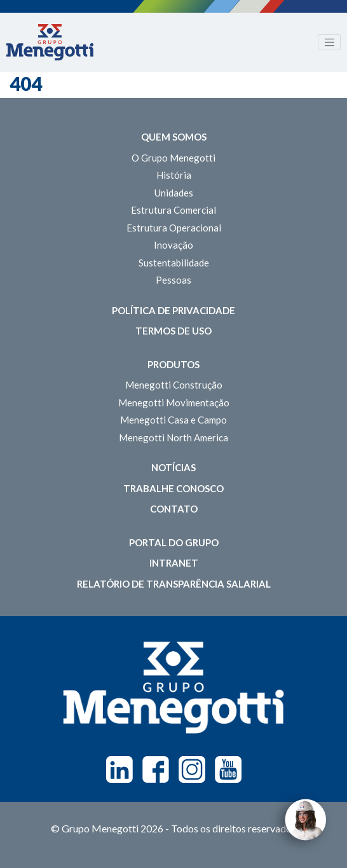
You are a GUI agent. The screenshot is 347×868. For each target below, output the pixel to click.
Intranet (174, 563)
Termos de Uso (173, 331)
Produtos (173, 364)
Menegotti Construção (174, 385)
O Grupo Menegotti (173, 158)
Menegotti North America (173, 437)
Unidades (174, 193)
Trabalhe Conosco (173, 488)
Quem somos (174, 137)
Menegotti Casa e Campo (173, 420)
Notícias (173, 467)
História (174, 175)
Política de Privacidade (173, 310)
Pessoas (173, 280)
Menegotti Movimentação (174, 403)
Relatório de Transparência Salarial (174, 584)
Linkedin (119, 769)
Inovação (173, 245)
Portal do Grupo (174, 542)
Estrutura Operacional (174, 228)
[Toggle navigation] (329, 43)
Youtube (228, 769)
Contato (174, 509)
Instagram (192, 769)
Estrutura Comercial (173, 210)
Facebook (156, 769)
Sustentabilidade (174, 263)
